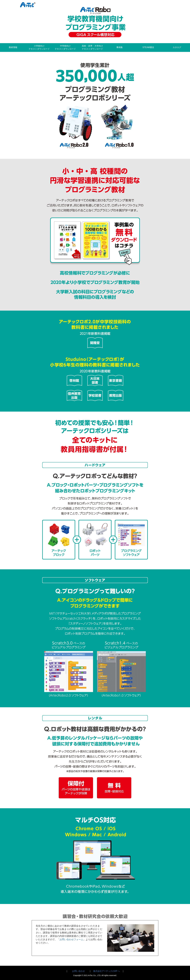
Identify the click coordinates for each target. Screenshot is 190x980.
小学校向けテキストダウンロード (39, 47)
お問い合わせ (79, 971)
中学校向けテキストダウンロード (65, 47)
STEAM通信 (148, 47)
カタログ (177, 47)
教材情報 (13, 47)
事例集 (120, 47)
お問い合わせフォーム (71, 939)
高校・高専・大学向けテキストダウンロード (92, 47)
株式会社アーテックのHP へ (107, 971)
